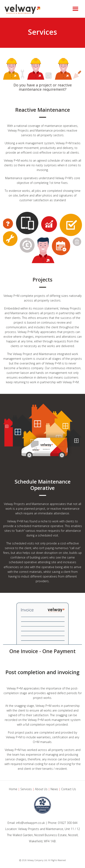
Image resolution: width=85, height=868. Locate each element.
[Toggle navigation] (75, 9)
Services (26, 789)
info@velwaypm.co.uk (30, 823)
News (54, 789)
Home (13, 789)
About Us (41, 789)
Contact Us (69, 789)
